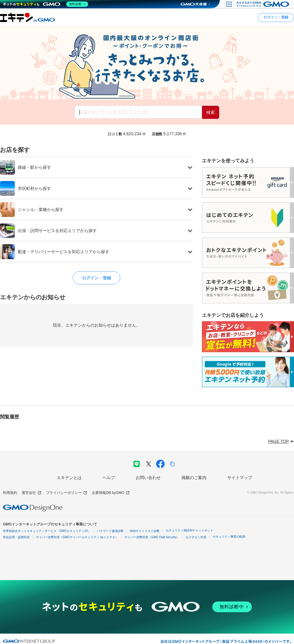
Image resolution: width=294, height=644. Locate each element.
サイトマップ (240, 478)
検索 (211, 112)
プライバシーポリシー (67, 493)
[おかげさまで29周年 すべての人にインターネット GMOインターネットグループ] (264, 4)
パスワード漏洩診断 (110, 531)
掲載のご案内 (194, 478)
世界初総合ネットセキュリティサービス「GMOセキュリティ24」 (47, 531)
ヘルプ (109, 478)
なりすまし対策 (196, 537)
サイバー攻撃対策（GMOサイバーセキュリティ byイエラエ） (77, 537)
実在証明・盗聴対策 (16, 537)
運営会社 (32, 493)
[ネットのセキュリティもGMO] (46, 4)
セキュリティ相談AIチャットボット (189, 530)
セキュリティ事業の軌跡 (229, 537)
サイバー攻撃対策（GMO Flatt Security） (152, 537)
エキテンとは (69, 478)
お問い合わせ (148, 478)
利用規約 (10, 493)
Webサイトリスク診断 (145, 531)
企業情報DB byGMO (111, 493)
